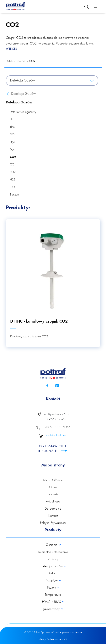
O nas (53, 487)
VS (65, 640)
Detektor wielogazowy (23, 112)
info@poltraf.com (56, 436)
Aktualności (53, 502)
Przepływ (52, 581)
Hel (12, 120)
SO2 (13, 172)
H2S (13, 180)
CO (12, 165)
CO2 (32, 61)
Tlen (12, 127)
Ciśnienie (52, 545)
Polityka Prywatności (53, 523)
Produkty (53, 495)
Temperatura (53, 595)
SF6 (12, 135)
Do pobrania (53, 509)
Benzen (14, 195)
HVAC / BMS (52, 602)
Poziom (52, 588)
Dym (12, 150)
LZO (12, 187)
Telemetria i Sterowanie (53, 552)
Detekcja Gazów (16, 61)
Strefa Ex (53, 574)
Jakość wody (52, 609)
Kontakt (53, 516)
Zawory (53, 559)
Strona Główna (53, 480)
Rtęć (12, 142)
